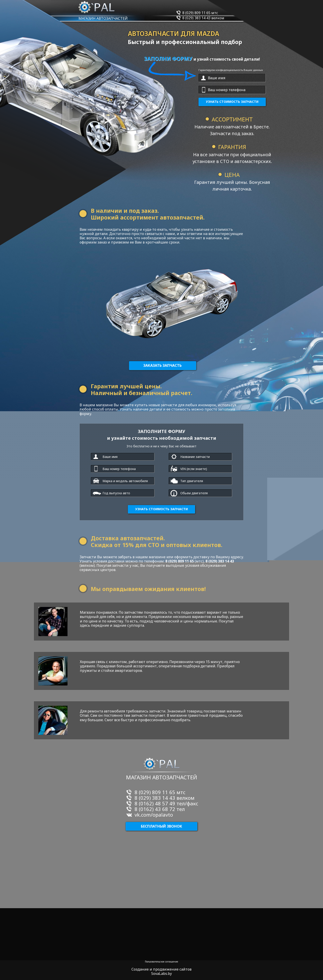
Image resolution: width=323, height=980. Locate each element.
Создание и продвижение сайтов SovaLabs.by (161, 971)
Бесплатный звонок (161, 826)
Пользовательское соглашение (161, 962)
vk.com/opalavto (154, 815)
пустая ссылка (4, 199)
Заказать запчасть (163, 365)
